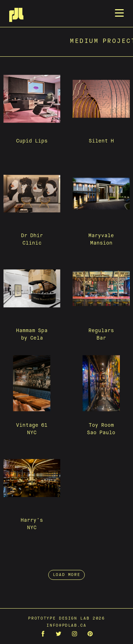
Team (74, 72)
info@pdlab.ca (66, 625)
